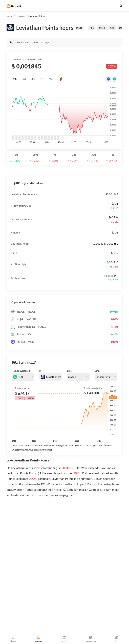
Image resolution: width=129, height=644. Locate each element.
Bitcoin (102, 28)
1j (42, 79)
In (40, 371)
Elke (69, 371)
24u (15, 79)
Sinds (98, 371)
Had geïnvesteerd (21, 371)
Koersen (20, 16)
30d (33, 79)
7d (24, 79)
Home (9, 16)
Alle (92, 28)
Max (51, 79)
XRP (112, 28)
